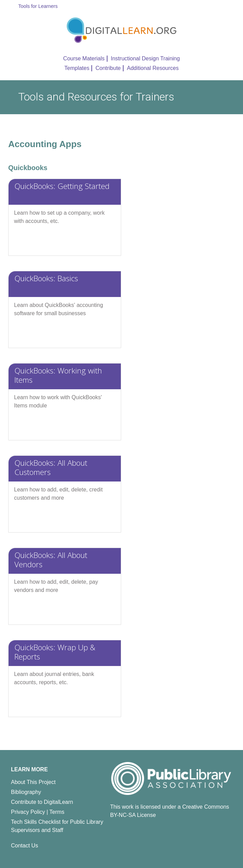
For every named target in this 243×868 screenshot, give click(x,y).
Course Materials (84, 58)
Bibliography (26, 792)
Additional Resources (153, 68)
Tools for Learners (38, 6)
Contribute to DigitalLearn (42, 802)
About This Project (33, 782)
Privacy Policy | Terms (38, 812)
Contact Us (24, 846)
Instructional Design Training (145, 58)
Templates (77, 68)
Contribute (108, 68)
